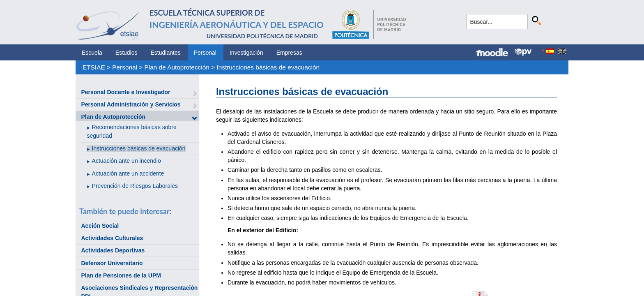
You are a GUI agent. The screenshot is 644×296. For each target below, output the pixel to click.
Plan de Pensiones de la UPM (121, 275)
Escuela (92, 53)
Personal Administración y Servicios (131, 104)
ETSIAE (94, 67)
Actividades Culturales (112, 238)
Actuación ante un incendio (126, 161)
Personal (205, 53)
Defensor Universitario (112, 263)
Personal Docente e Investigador (125, 92)
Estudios (126, 53)
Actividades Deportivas (113, 250)
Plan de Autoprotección (177, 67)
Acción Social (100, 226)
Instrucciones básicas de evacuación (268, 67)
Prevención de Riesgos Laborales (135, 186)
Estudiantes (166, 53)
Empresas (289, 53)
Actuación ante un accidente (128, 173)
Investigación (246, 53)
